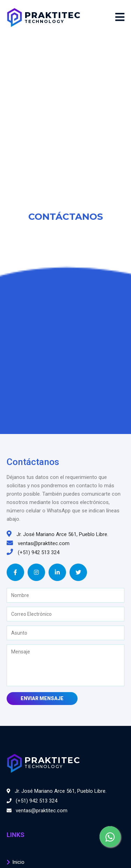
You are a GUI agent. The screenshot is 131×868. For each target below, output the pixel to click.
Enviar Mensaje (42, 698)
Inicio (18, 862)
